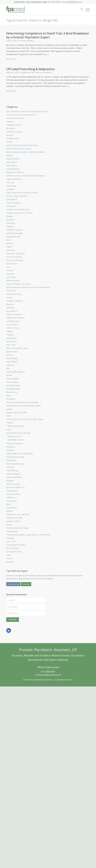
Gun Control (11, 277)
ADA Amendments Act (15, 118)
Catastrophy (11, 186)
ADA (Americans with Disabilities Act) (21, 115)
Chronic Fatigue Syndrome (17, 196)
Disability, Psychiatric (15, 230)
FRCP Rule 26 (12, 264)
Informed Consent (14, 294)
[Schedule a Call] (13, 584)
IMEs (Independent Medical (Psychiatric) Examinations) (28, 287)
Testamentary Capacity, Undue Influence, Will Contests (28, 535)
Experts (9, 247)
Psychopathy (11, 460)
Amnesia (10, 135)
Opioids (9, 409)
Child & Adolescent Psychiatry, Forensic (22, 193)
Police (9, 430)
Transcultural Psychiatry (16, 545)
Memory (10, 355)
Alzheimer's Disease (14, 132)
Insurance (10, 304)
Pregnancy (10, 447)
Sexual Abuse (12, 501)
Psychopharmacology (15, 464)
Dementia (10, 220)
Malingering (11, 338)
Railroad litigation (13, 474)
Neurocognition (13, 379)
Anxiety (9, 142)
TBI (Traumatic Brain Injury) (17, 528)
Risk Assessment (13, 484)
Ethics (9, 240)
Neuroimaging (12, 382)
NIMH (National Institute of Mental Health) (23, 406)
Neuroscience (12, 392)
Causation (10, 189)
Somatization (12, 508)
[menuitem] (80, 10)
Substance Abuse (13, 521)
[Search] (80, 10)
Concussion (11, 206)
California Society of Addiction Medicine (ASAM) (25, 176)
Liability (9, 331)
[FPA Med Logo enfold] (16, 10)
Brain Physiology (13, 169)
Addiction (10, 122)
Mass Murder (12, 341)
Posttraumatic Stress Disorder (18, 433)
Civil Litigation (12, 199)
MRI (8, 368)
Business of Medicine (15, 172)
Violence (10, 558)
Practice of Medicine (14, 443)
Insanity (9, 297)
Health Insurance (13, 281)
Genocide (10, 274)
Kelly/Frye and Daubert (15, 318)
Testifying (10, 538)
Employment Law (13, 237)
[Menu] (86, 10)
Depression (11, 223)
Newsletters (11, 399)
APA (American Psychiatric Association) (22, 145)
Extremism (11, 250)
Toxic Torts (11, 541)
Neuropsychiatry (13, 389)
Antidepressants (13, 138)
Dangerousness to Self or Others (20, 213)
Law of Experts (12, 325)
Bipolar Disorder (13, 159)
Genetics (10, 270)
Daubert (10, 216)
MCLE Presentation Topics (17, 348)
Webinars (10, 562)
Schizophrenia (12, 491)
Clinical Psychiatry (13, 203)
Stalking (9, 511)
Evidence (10, 243)
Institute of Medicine (15, 301)
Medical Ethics (12, 352)
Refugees (10, 481)
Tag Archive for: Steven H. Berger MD (32, 20)
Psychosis (10, 467)
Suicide (9, 525)
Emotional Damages (15, 233)
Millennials (10, 365)
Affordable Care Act (14, 125)
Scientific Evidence (14, 494)
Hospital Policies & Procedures (19, 284)
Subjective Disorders (15, 518)
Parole (9, 416)
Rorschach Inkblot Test (16, 487)
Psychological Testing (15, 457)
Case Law (10, 182)
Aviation (9, 155)
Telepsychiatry (12, 531)
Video (8, 555)
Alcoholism (11, 128)
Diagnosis (10, 226)
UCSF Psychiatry (13, 548)
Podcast (10, 423)
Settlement (11, 498)
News (9, 396)
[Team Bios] (26, 584)
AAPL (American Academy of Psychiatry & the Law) (27, 111)
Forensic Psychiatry (14, 257)
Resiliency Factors (15, 436)
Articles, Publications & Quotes (19, 149)
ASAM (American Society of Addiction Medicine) (25, 152)
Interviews (10, 308)
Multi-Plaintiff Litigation (16, 372)
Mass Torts (11, 345)
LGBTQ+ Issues (13, 328)
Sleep (8, 504)
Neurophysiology (13, 385)
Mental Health (12, 358)
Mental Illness (12, 362)
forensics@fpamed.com (72, 2)
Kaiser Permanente (14, 314)
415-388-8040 (54, 2)
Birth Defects (12, 162)
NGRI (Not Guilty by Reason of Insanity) (22, 402)
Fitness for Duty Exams (16, 253)
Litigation (10, 335)
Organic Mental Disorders (17, 412)
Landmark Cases (13, 321)
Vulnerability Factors (16, 440)
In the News (11, 291)
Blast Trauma (12, 166)
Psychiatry (10, 450)
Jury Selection (12, 311)
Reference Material (14, 477)
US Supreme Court (14, 552)
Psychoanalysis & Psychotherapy (20, 454)
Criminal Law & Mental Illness (18, 210)
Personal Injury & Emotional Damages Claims (25, 419)
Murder (9, 375)
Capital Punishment (14, 179)
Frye (8, 267)
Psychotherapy (12, 470)
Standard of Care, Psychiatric (18, 514)
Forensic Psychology (15, 260)
